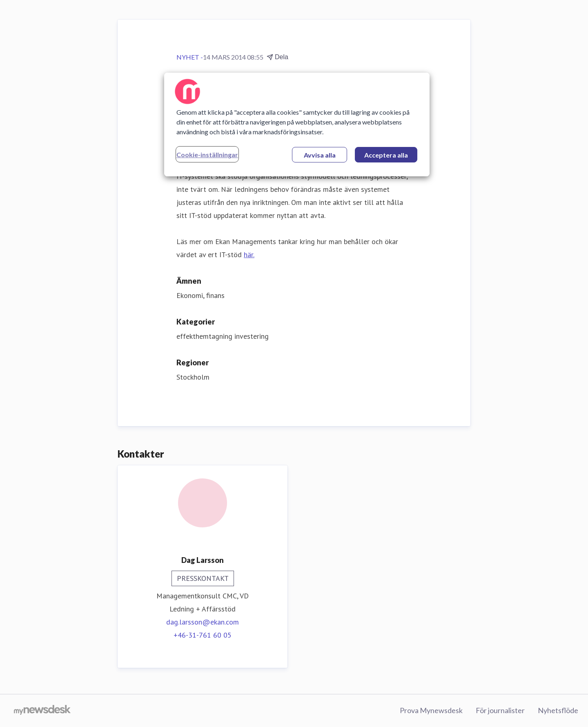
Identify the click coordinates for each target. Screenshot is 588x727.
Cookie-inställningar (207, 155)
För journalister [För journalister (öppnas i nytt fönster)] (500, 710)
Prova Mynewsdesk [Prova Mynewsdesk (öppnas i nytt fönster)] (431, 710)
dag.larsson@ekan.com (203, 622)
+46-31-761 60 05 (203, 635)
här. (249, 255)
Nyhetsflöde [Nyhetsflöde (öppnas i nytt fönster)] (558, 710)
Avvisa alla (320, 155)
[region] (297, 125)
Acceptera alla (386, 155)
